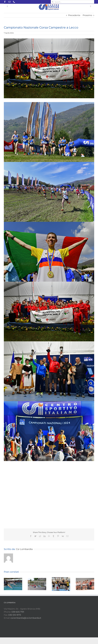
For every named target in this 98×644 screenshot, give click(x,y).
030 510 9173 (15, 615)
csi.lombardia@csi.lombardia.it (26, 618)
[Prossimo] (92, 584)
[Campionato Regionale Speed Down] (37, 584)
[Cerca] (53, 2)
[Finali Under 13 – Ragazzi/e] (85, 584)
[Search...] (72, 2)
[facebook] (5, 2)
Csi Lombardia (24, 549)
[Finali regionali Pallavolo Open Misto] (61, 584)
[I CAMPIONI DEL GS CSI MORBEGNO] (49, 68)
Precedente (74, 15)
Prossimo (87, 15)
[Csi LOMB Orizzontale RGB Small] (49, 5)
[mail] (9, 2)
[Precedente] (6, 584)
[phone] (14, 2)
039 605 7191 (18, 612)
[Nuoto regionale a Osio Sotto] (13, 584)
